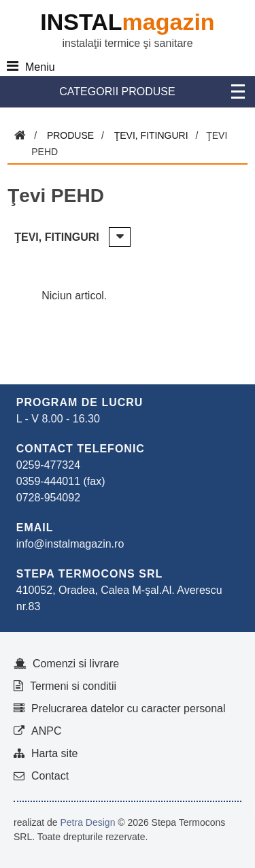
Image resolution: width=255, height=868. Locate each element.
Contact (50, 776)
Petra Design (87, 822)
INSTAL (127, 22)
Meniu (40, 67)
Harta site (54, 753)
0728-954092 (48, 498)
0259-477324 (48, 465)
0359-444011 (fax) (61, 481)
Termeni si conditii (73, 686)
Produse (70, 135)
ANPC (46, 731)
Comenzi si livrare (76, 664)
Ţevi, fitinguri (151, 135)
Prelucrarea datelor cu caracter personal (128, 708)
